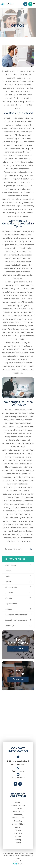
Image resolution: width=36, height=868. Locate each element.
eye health (9, 598)
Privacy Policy (27, 855)
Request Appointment (30, 4)
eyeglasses (9, 593)
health (7, 576)
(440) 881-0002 (18, 771)
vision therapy (10, 565)
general (8, 571)
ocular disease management (16, 620)
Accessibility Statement (12, 855)
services (8, 582)
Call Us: (25, 4)
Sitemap (18, 858)
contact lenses (11, 587)
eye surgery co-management (16, 615)
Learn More (18, 648)
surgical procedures (12, 604)
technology (9, 626)
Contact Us (18, 679)
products (8, 609)
